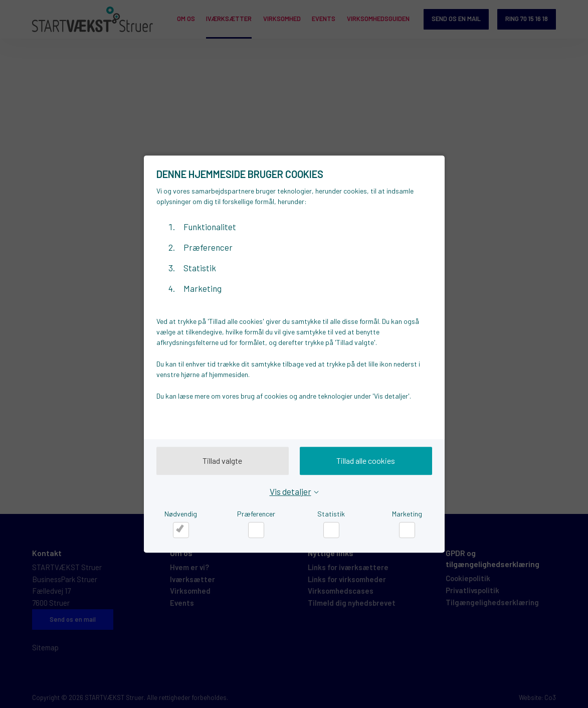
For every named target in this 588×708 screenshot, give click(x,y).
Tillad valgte (222, 461)
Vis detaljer (290, 491)
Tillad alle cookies (366, 461)
